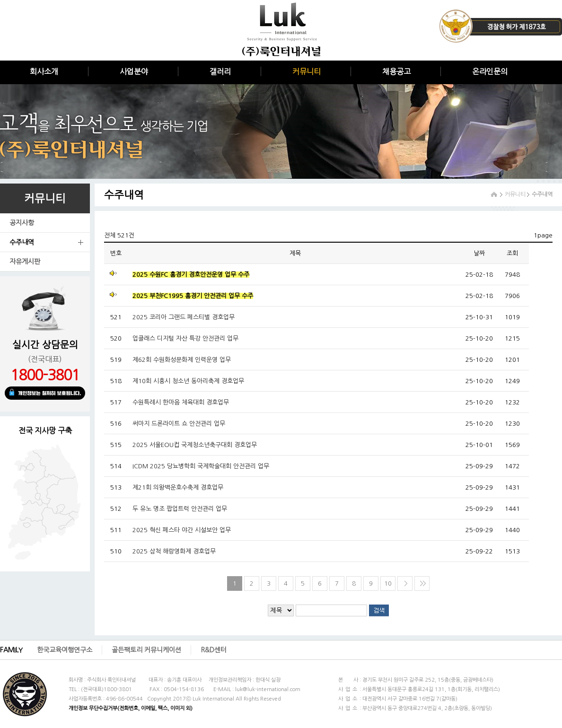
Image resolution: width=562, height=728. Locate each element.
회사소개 (44, 71)
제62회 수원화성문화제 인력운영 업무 (182, 360)
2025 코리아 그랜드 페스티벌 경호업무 (184, 317)
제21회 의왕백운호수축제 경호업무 (178, 487)
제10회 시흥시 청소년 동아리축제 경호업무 (188, 381)
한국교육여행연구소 (65, 650)
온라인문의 (490, 71)
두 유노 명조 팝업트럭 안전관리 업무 (180, 509)
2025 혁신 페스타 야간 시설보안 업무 (182, 530)
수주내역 (22, 242)
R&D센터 (214, 650)
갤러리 (220, 71)
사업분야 (134, 71)
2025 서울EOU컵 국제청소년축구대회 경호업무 (195, 445)
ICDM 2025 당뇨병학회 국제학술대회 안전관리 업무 (201, 466)
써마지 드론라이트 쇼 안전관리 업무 (179, 424)
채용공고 (396, 71)
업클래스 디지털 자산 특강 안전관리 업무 (185, 338)
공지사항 (22, 223)
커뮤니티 (307, 71)
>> (422, 583)
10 (388, 583)
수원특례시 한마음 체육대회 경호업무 (181, 402)
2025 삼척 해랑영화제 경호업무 (174, 551)
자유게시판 (25, 262)
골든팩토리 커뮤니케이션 (146, 650)
